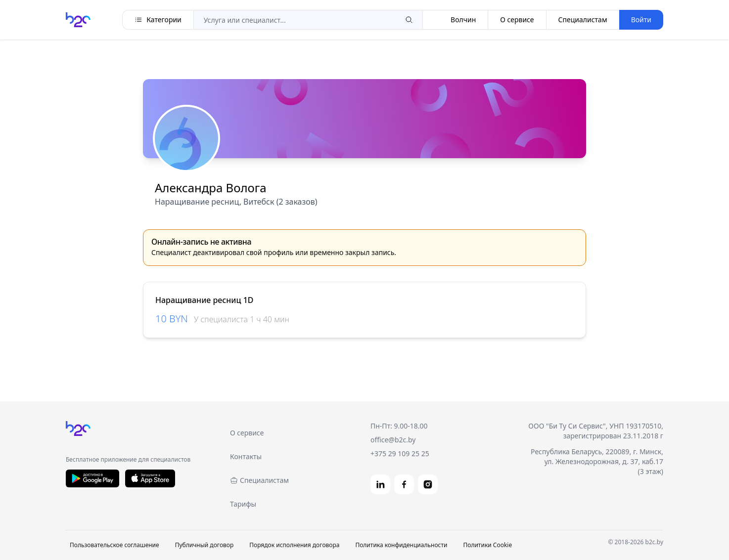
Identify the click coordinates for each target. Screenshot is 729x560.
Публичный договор (205, 545)
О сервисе (517, 20)
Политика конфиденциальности (401, 545)
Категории (158, 20)
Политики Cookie (487, 545)
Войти (641, 20)
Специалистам (583, 20)
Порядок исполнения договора (294, 545)
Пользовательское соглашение (114, 545)
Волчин (455, 20)
